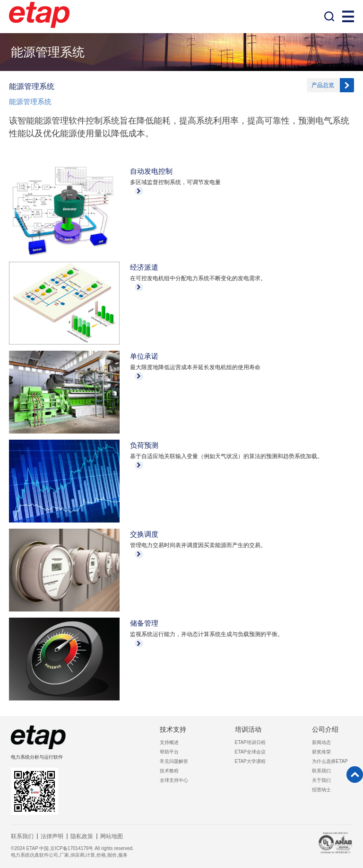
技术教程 (169, 771)
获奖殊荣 (321, 752)
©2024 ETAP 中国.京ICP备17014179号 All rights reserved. (72, 848)
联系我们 (321, 771)
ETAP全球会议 (250, 752)
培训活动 (248, 729)
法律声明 (52, 836)
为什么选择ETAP (330, 761)
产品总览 (323, 85)
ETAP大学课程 (250, 761)
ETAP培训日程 (250, 742)
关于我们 (321, 780)
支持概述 (169, 742)
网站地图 (112, 836)
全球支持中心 (174, 780)
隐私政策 (82, 836)
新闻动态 (321, 742)
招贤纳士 (321, 790)
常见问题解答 (174, 761)
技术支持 (173, 729)
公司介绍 (325, 729)
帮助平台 (169, 752)
